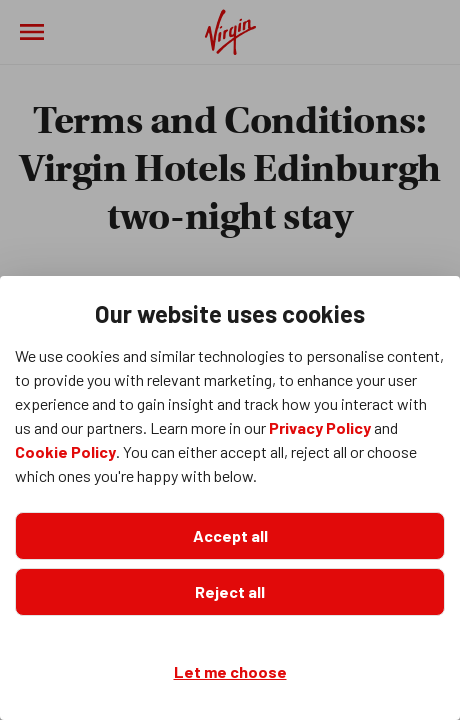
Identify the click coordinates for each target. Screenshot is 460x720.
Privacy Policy (320, 427)
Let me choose (230, 671)
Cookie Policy (65, 451)
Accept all (230, 535)
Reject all (230, 591)
